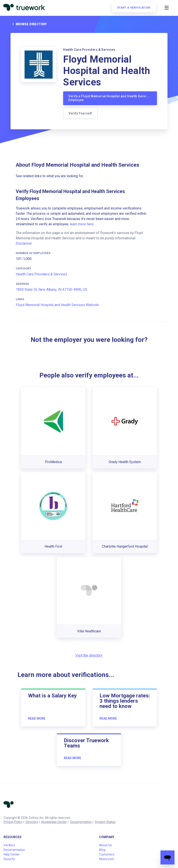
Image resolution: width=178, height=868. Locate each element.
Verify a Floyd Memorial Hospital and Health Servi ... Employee (109, 98)
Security (9, 859)
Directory (32, 822)
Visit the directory (89, 655)
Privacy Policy (13, 822)
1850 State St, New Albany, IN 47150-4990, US (52, 290)
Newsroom (107, 859)
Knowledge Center (54, 822)
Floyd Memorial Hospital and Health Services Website (57, 305)
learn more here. (82, 224)
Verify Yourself (80, 113)
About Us (105, 845)
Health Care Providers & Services (41, 274)
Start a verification (133, 8)
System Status (105, 822)
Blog (102, 850)
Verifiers (9, 845)
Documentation (81, 822)
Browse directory (29, 24)
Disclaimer (24, 243)
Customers (107, 854)
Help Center (12, 854)
